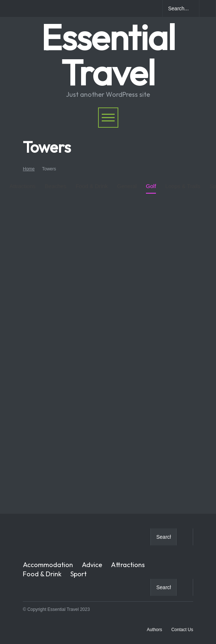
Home (29, 169)
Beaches (56, 180)
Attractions (23, 186)
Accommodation (48, 565)
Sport (79, 574)
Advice (92, 565)
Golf (151, 180)
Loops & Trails (183, 180)
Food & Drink (92, 180)
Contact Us (182, 630)
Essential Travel (108, 55)
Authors (154, 630)
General (127, 180)
